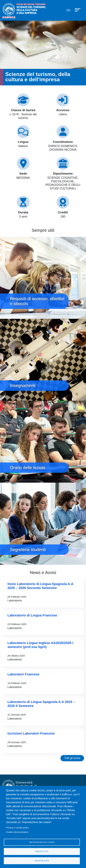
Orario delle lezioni (43, 442)
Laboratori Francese (23, 674)
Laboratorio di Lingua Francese (32, 615)
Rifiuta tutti (42, 851)
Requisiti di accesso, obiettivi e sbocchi (43, 278)
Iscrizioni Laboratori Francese (31, 733)
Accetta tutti (42, 861)
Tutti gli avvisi (72, 758)
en (68, 10)
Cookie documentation (17, 832)
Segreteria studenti (43, 524)
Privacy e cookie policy (17, 828)
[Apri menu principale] (76, 10)
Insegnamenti (43, 360)
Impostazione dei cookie (42, 842)
